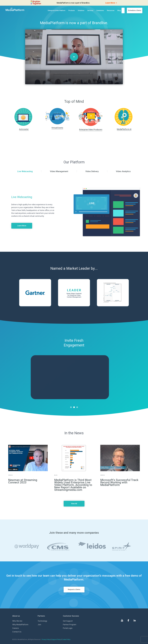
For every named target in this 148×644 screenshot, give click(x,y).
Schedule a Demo (135, 10)
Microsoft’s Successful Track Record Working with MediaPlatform (119, 482)
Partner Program (70, 625)
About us (16, 616)
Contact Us (17, 632)
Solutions (81, 10)
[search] (124, 10)
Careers (16, 628)
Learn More (22, 226)
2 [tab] (74, 407)
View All (74, 504)
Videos (10, 475)
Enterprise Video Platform (57, 10)
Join (39, 625)
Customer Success (71, 616)
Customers (100, 10)
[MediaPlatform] (15, 9)
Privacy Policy (46, 639)
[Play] (74, 57)
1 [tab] (71, 407)
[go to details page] (28, 458)
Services (90, 10)
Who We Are (17, 621)
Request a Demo (74, 589)
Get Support (68, 621)
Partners (41, 616)
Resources (111, 10)
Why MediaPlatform (20, 625)
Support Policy (56, 639)
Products (72, 10)
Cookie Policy (66, 639)
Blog (119, 10)
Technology (42, 621)
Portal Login (68, 628)
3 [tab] (77, 407)
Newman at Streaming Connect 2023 (23, 481)
